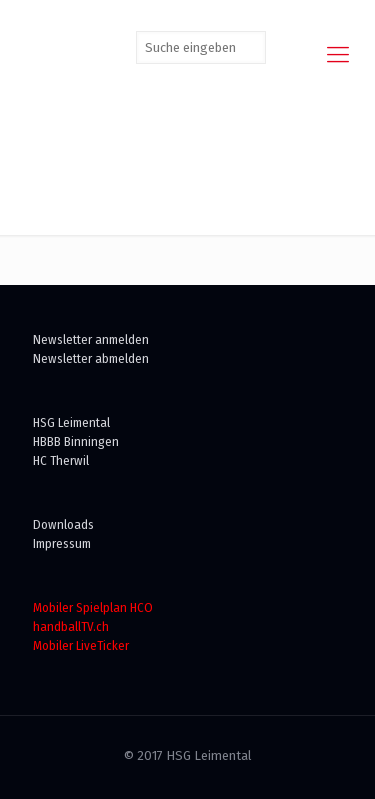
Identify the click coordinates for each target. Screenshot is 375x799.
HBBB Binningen (76, 441)
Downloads (63, 524)
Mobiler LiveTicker (81, 645)
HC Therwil (61, 460)
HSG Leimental (71, 422)
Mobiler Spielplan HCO (93, 607)
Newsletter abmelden (91, 358)
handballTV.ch (71, 626)
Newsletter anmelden (91, 339)
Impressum (62, 543)
